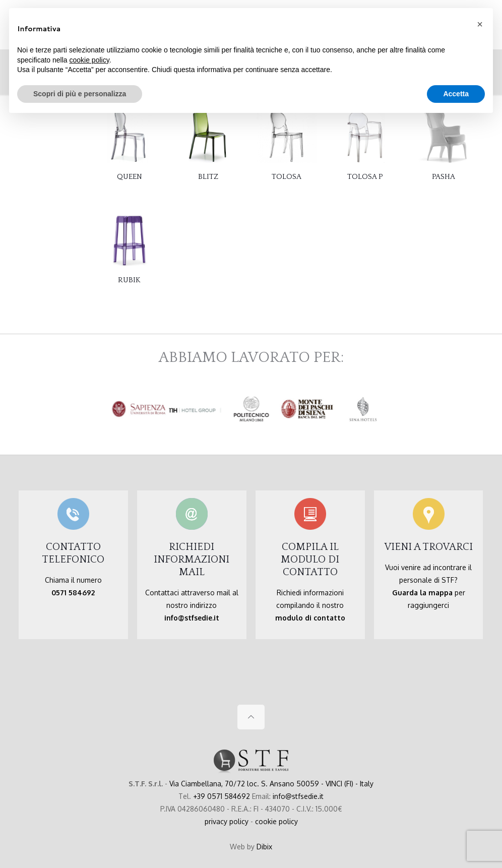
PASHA (444, 177)
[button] (480, 24)
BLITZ (208, 177)
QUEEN (130, 177)
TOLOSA (287, 177)
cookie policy (276, 821)
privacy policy (227, 821)
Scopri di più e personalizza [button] (80, 94)
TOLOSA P (365, 177)
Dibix (264, 847)
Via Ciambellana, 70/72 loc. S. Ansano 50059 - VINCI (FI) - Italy (271, 784)
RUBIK (129, 280)
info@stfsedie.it (298, 796)
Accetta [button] (456, 94)
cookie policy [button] (89, 60)
